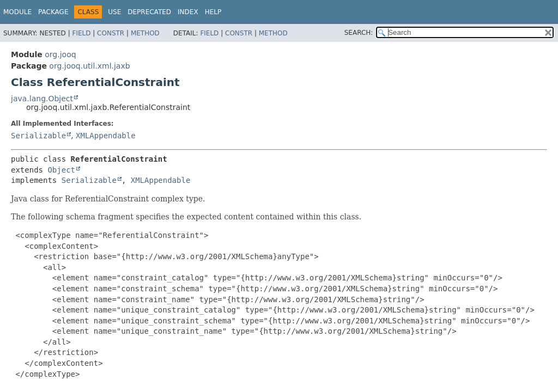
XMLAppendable (106, 136)
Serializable (38, 136)
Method (145, 33)
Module (17, 12)
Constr (111, 33)
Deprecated (149, 12)
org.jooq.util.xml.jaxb (89, 66)
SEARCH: (359, 33)
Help (213, 12)
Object (61, 170)
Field (81, 33)
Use (114, 12)
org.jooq (60, 54)
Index (188, 12)
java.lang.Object (42, 99)
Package (53, 12)
